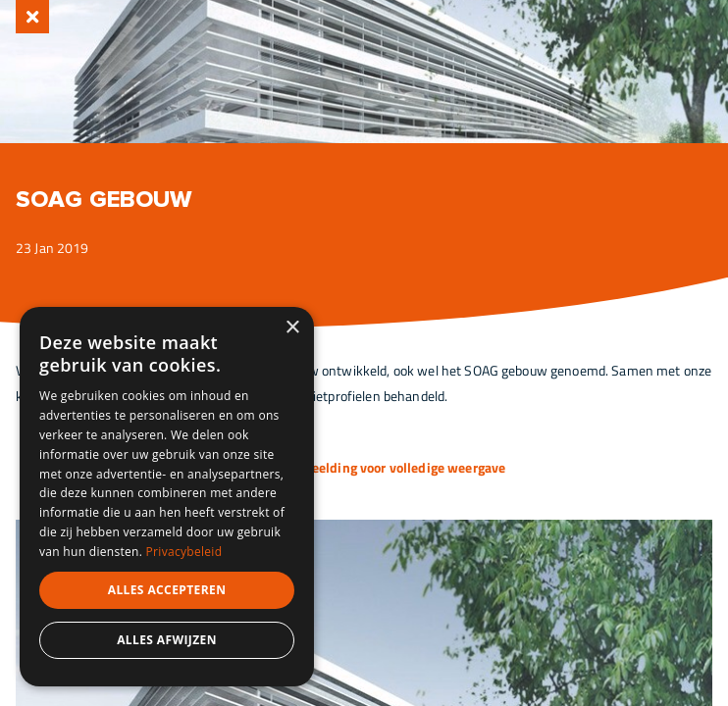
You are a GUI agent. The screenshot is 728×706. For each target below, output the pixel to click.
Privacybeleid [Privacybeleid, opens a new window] (184, 552)
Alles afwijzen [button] (167, 640)
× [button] (292, 328)
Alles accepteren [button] (167, 590)
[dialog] (167, 497)
